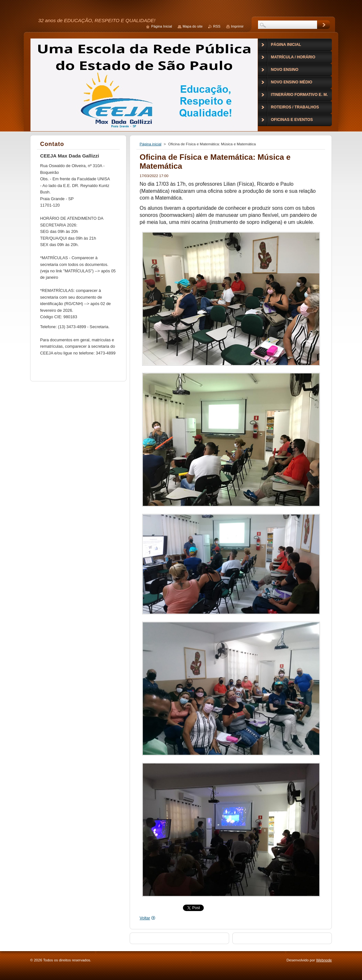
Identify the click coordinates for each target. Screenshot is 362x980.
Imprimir (237, 26)
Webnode (324, 960)
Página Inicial (162, 26)
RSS (217, 26)
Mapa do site (193, 26)
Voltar (145, 918)
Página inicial (151, 144)
